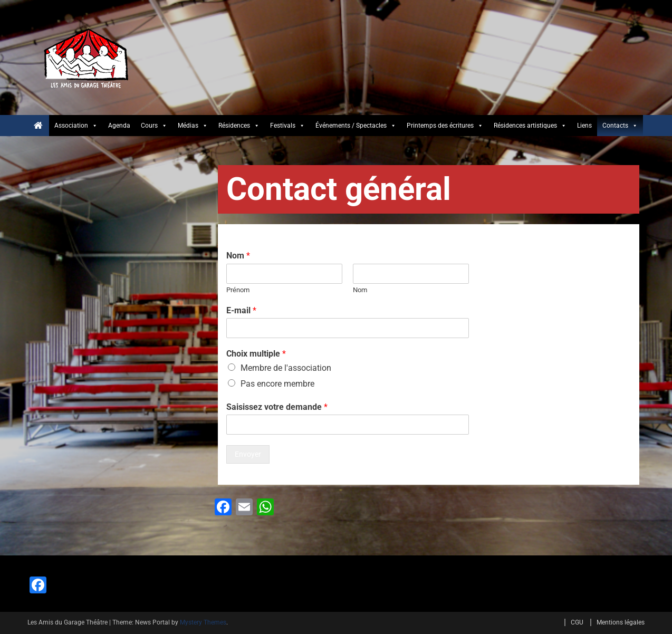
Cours (154, 126)
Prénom (238, 290)
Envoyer (248, 454)
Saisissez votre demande (277, 407)
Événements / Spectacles (356, 126)
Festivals (287, 126)
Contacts (620, 126)
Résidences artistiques (530, 126)
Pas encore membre (277, 384)
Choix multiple (256, 354)
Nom (238, 256)
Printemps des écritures (445, 126)
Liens (584, 126)
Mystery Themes (203, 622)
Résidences (239, 126)
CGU (577, 622)
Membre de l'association (286, 368)
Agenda (119, 126)
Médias (193, 126)
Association (76, 126)
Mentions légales (621, 622)
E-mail (241, 310)
